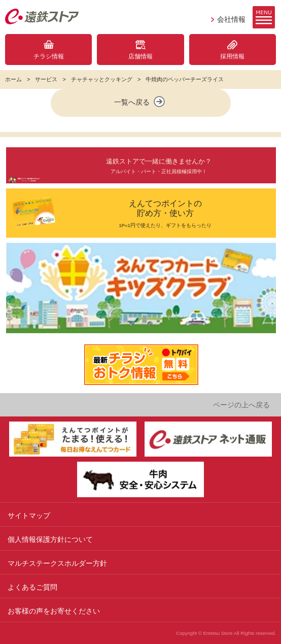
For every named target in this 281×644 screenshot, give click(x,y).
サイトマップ (29, 516)
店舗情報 (140, 56)
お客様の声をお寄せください (54, 611)
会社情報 (231, 19)
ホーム (13, 79)
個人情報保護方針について (50, 539)
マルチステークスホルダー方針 (57, 563)
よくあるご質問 (32, 587)
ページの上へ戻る (241, 405)
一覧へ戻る (140, 102)
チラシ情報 (49, 56)
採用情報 (232, 56)
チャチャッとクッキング (102, 79)
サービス (46, 79)
